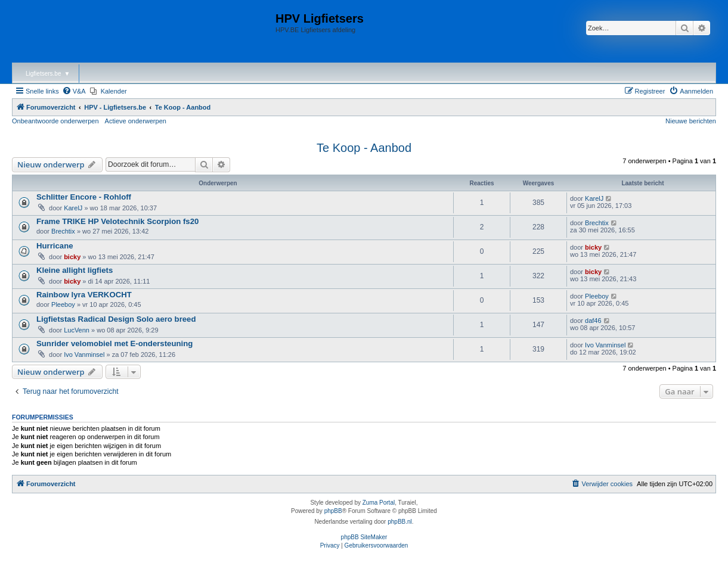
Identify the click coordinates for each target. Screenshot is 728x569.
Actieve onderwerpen (136, 121)
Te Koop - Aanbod (364, 148)
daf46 (593, 321)
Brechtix (63, 231)
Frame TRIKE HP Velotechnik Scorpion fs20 (117, 221)
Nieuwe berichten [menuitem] (691, 121)
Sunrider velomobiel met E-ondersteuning (114, 343)
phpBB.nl (400, 522)
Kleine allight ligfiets (75, 270)
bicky (72, 257)
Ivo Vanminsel (84, 355)
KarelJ (73, 208)
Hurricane (55, 246)
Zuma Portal (379, 503)
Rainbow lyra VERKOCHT (84, 295)
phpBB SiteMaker (364, 537)
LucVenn (77, 330)
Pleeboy (63, 304)
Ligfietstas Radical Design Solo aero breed (116, 319)
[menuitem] (74, 91)
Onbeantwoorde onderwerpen (55, 121)
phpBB (333, 511)
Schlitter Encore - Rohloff (84, 197)
